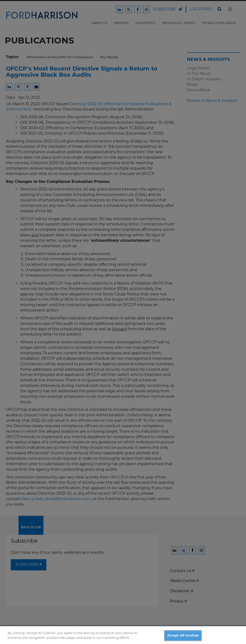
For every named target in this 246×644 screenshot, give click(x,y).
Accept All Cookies (183, 637)
